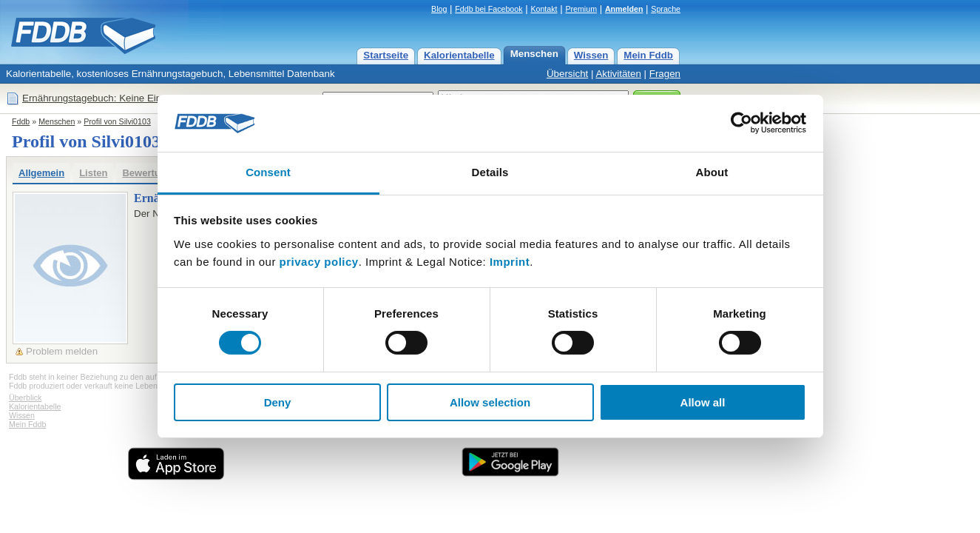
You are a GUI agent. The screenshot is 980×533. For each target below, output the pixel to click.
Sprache (666, 9)
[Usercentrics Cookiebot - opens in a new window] (741, 123)
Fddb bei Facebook (489, 9)
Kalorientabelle (459, 55)
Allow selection (490, 402)
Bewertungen (152, 173)
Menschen (534, 54)
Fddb (21, 121)
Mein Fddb (648, 55)
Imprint (510, 262)
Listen (93, 173)
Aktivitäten (618, 74)
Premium (581, 9)
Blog (439, 9)
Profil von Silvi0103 (117, 121)
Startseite (386, 55)
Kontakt (544, 9)
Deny (278, 402)
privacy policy (319, 262)
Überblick (25, 398)
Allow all (703, 402)
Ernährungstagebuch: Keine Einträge (103, 98)
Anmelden (624, 9)
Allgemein (41, 173)
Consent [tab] (268, 172)
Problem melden (62, 351)
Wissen (591, 55)
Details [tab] (490, 172)
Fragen (665, 74)
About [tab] (712, 172)
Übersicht (567, 74)
